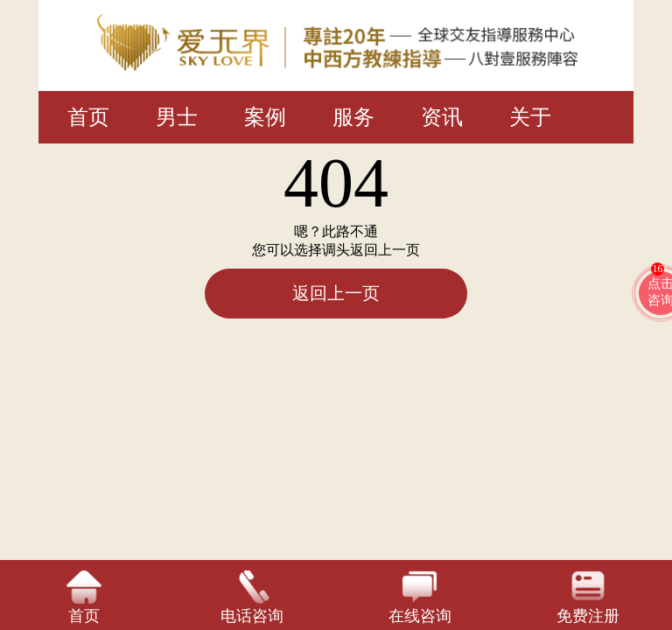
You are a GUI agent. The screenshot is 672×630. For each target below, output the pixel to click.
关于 (530, 117)
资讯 (442, 117)
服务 (353, 117)
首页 (88, 117)
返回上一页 (336, 293)
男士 (177, 117)
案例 (265, 117)
